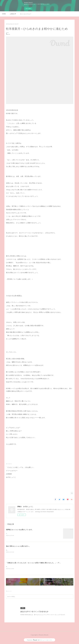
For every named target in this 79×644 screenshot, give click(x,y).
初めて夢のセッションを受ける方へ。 (18, 546)
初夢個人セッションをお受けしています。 (20, 530)
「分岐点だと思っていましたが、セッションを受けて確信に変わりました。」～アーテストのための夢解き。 (41, 563)
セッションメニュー (26, 14)
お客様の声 (13, 14)
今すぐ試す (28, 9)
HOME (4, 14)
